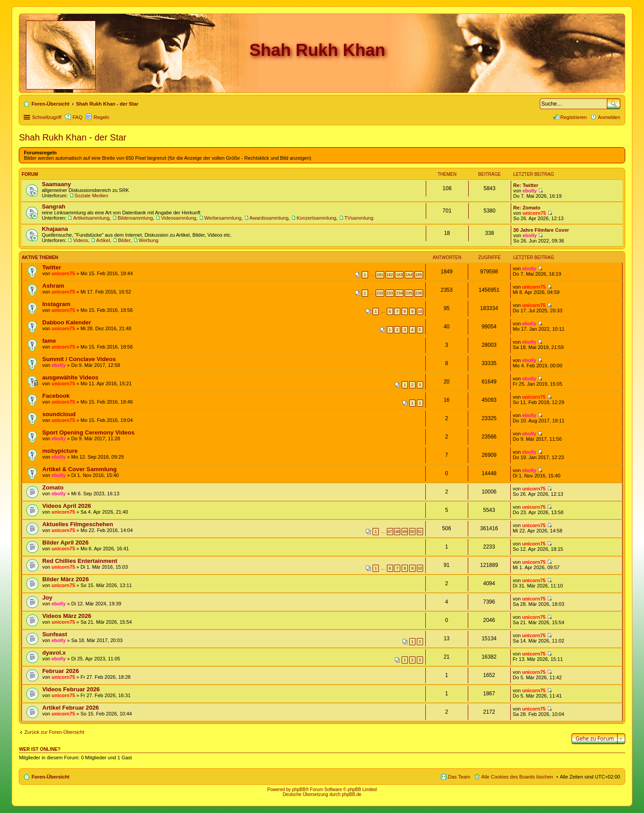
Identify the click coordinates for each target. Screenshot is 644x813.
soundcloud (59, 414)
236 (419, 293)
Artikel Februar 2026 (70, 708)
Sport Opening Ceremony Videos (88, 432)
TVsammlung (359, 218)
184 (409, 275)
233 (390, 293)
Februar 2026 (60, 671)
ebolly (530, 191)
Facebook (56, 396)
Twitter (51, 267)
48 (397, 532)
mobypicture (60, 451)
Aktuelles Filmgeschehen (77, 524)
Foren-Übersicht (50, 777)
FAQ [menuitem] (77, 117)
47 (390, 532)
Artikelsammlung (91, 218)
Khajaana (55, 229)
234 (399, 293)
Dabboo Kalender (66, 322)
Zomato (53, 487)
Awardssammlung (269, 218)
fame (49, 341)
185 (419, 275)
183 (399, 275)
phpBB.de (352, 794)
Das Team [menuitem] (459, 777)
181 (380, 275)
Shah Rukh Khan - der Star (72, 137)
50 (412, 532)
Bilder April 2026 (65, 543)
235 (409, 293)
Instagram (56, 304)
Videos (80, 240)
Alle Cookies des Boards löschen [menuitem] (517, 777)
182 (390, 275)
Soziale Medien (91, 196)
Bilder (124, 240)
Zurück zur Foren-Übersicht (54, 732)
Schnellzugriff (47, 117)
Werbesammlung (223, 218)
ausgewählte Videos (70, 377)
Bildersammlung (135, 218)
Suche (614, 104)
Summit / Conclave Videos (79, 359)
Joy (47, 598)
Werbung (148, 240)
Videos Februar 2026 (71, 689)
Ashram (53, 286)
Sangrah (53, 206)
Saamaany (56, 184)
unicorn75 (534, 213)
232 (380, 293)
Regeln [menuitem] (101, 117)
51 (420, 532)
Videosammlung (179, 218)
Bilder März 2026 (65, 579)
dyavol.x (54, 653)
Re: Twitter (526, 185)
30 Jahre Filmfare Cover (541, 230)
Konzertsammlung (316, 218)
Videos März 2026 (67, 616)
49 (405, 532)
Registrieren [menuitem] (574, 117)
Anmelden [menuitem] (609, 117)
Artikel (103, 240)
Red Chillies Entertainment (80, 561)
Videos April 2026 (66, 506)
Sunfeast (55, 634)
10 (420, 311)
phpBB (299, 790)
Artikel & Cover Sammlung (79, 469)
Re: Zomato (527, 208)
